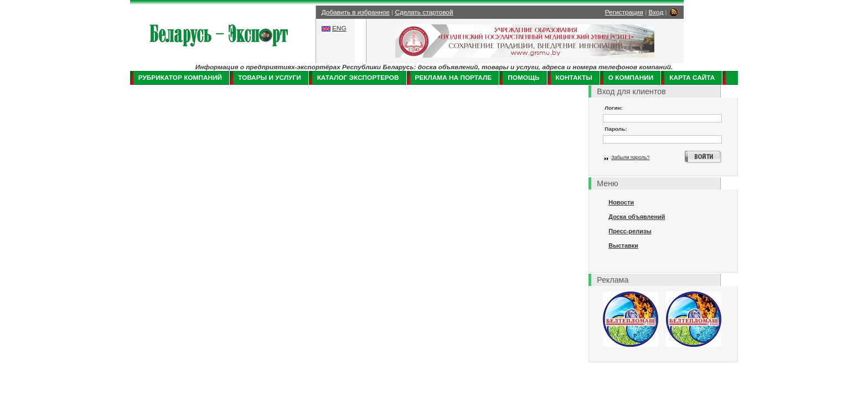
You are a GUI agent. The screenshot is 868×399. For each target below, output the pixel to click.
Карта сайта (692, 78)
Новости (621, 202)
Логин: (614, 108)
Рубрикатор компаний (180, 78)
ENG (339, 28)
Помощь (523, 78)
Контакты (574, 78)
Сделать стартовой (424, 12)
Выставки (623, 245)
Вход (656, 12)
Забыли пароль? (630, 157)
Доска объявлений (637, 217)
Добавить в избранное (356, 12)
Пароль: (616, 129)
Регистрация (624, 12)
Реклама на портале (454, 78)
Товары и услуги (270, 78)
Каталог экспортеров (358, 78)
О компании (631, 78)
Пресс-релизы (630, 231)
